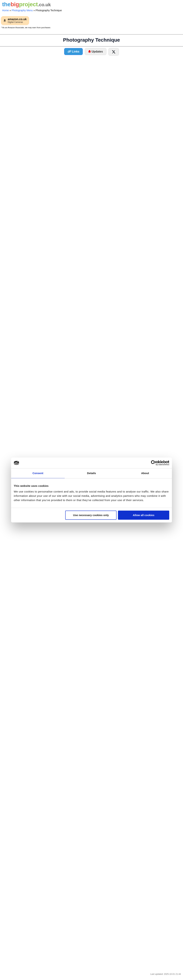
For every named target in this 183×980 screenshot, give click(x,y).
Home (5, 10)
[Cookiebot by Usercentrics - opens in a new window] (154, 463)
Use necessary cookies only (91, 515)
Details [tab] (91, 473)
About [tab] (145, 473)
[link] (15, 21)
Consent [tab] (38, 473)
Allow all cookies (144, 515)
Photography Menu (22, 10)
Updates (96, 52)
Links (73, 52)
